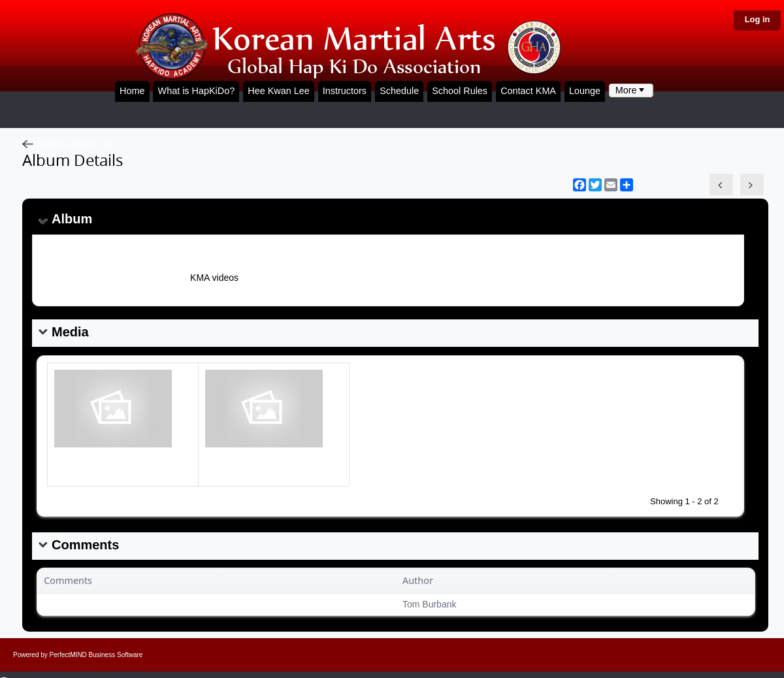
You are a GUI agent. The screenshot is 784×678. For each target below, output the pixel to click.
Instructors (345, 91)
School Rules (460, 91)
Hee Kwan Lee (278, 91)
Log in (758, 19)
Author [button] (418, 580)
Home (132, 91)
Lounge (585, 91)
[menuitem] (631, 90)
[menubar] (631, 90)
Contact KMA (528, 91)
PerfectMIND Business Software (96, 655)
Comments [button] (68, 580)
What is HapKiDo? (197, 91)
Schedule (399, 91)
